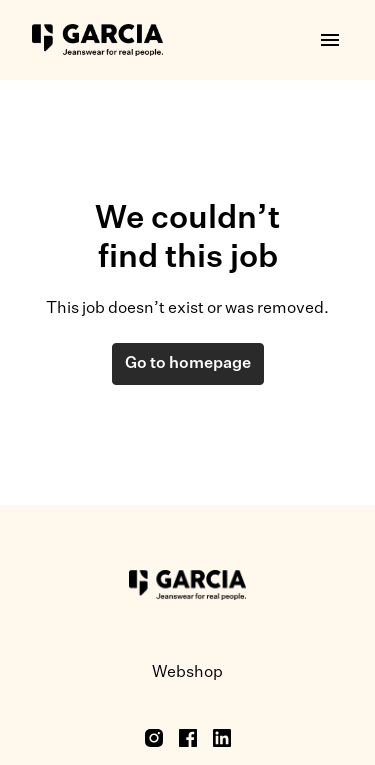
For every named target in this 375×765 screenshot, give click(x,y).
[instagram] (154, 738)
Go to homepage (188, 364)
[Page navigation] (330, 40)
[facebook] (188, 738)
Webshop (187, 673)
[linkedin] (222, 738)
